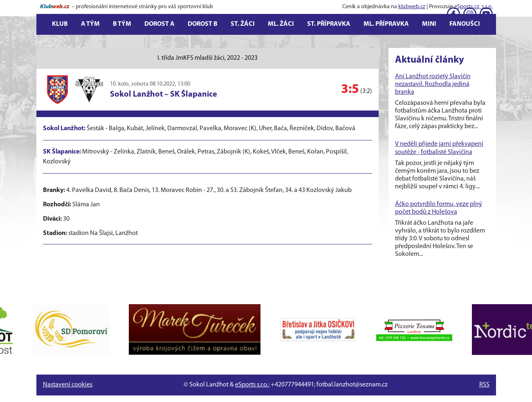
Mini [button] (429, 24)
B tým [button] (122, 24)
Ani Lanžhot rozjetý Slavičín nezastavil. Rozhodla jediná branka (433, 84)
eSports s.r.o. (252, 385)
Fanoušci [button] (465, 24)
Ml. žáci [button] (281, 24)
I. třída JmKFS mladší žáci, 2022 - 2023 (208, 58)
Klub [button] (60, 24)
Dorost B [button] (203, 24)
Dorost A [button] (159, 24)
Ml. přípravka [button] (386, 24)
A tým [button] (90, 24)
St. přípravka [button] (329, 24)
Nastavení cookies (68, 385)
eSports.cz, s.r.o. (474, 7)
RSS (484, 385)
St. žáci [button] (243, 24)
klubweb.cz (412, 7)
